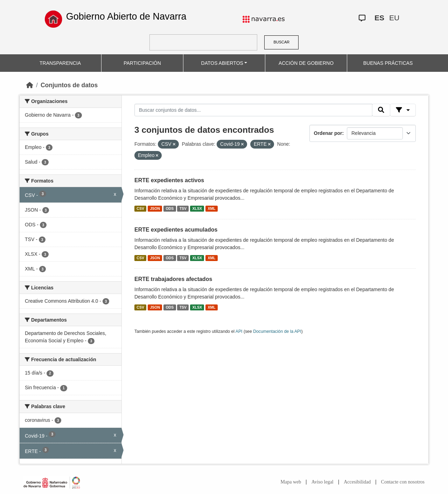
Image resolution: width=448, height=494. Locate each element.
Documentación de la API (277, 331)
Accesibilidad (357, 482)
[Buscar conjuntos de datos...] (253, 110)
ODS (170, 208)
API (239, 331)
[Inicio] (30, 85)
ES (379, 18)
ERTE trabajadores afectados (173, 279)
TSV (183, 208)
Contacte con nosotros (403, 482)
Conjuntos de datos (69, 85)
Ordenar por (328, 133)
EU (394, 18)
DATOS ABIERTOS (222, 63)
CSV (140, 208)
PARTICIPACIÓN (142, 63)
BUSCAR (281, 42)
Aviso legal (323, 482)
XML (212, 208)
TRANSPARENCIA (60, 63)
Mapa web (291, 482)
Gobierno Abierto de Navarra (126, 16)
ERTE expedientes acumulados (176, 230)
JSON (155, 208)
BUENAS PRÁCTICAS (388, 63)
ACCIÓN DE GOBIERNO (306, 63)
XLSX (197, 208)
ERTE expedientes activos (169, 180)
